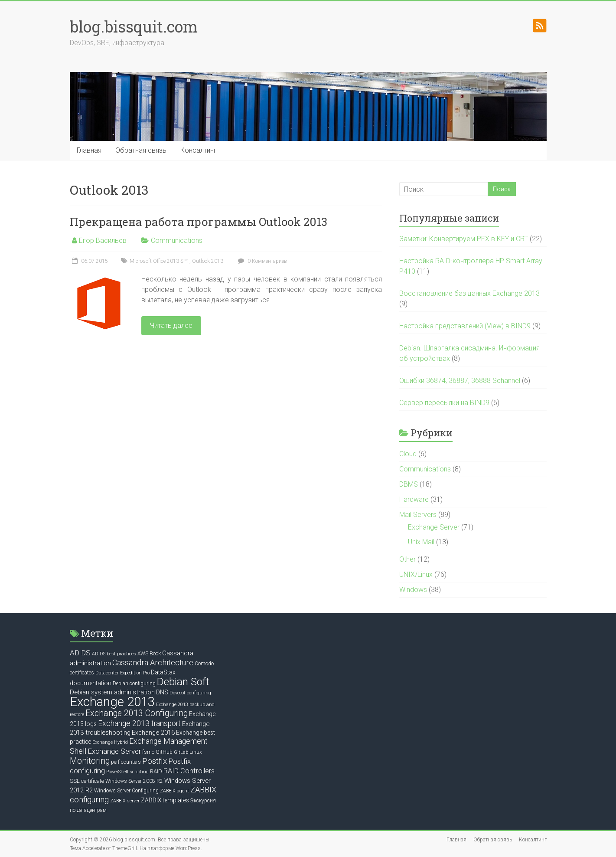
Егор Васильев (103, 240)
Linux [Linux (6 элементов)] (196, 752)
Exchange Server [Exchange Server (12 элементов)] (114, 751)
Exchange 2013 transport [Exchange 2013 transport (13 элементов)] (139, 723)
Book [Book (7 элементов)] (155, 653)
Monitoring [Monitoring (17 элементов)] (90, 761)
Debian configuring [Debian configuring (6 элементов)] (134, 684)
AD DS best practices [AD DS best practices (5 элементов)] (114, 654)
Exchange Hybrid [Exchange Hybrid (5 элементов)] (110, 742)
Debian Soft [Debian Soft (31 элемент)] (183, 682)
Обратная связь (141, 150)
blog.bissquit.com (134, 26)
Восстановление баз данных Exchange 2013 (469, 293)
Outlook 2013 (208, 261)
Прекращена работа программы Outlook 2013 (199, 222)
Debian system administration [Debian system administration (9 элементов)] (112, 692)
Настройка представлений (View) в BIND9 (465, 326)
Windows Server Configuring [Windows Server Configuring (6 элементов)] (126, 791)
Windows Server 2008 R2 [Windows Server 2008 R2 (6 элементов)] (134, 781)
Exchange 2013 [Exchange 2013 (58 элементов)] (112, 702)
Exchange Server (434, 527)
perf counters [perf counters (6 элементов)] (126, 762)
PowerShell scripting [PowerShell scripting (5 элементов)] (127, 772)
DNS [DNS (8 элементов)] (162, 692)
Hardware (414, 499)
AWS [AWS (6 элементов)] (143, 654)
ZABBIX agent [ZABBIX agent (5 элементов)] (174, 791)
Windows (413, 590)
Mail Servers (418, 515)
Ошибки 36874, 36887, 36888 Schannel (460, 381)
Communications (177, 240)
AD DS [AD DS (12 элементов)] (80, 653)
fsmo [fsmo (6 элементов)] (148, 752)
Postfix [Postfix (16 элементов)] (155, 761)
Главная (89, 150)
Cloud (408, 454)
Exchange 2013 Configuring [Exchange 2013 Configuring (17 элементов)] (137, 713)
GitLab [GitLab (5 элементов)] (181, 752)
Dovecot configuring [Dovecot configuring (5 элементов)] (190, 693)
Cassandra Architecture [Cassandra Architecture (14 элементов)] (153, 662)
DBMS (409, 484)
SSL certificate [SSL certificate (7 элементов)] (87, 781)
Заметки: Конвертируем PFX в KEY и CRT (464, 239)
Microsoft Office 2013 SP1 (160, 261)
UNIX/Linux (416, 574)
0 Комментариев (261, 261)
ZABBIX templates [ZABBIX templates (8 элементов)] (165, 800)
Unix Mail (421, 542)
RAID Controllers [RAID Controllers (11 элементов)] (189, 771)
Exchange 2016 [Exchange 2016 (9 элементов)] (153, 733)
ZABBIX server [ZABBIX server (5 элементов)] (125, 801)
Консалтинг (199, 150)
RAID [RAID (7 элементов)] (156, 771)
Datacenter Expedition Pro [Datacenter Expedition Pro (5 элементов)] (122, 673)
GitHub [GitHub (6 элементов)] (164, 752)
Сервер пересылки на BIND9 (444, 403)
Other (407, 559)
